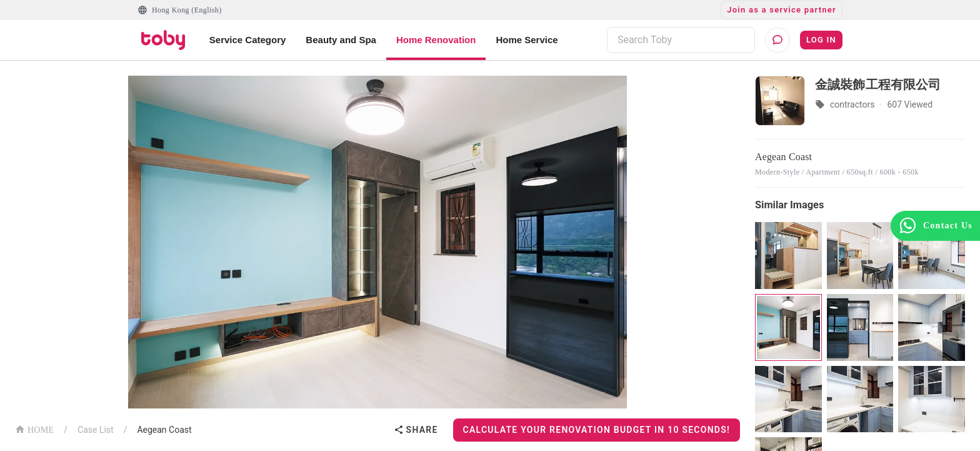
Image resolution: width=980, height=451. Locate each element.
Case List (96, 430)
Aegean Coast (164, 430)
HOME (34, 429)
